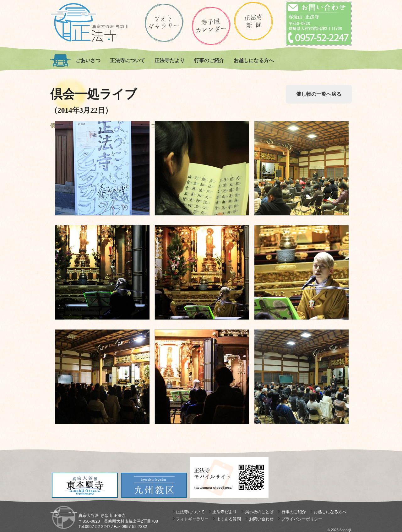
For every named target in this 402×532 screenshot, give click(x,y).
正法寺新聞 (254, 21)
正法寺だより (170, 60)
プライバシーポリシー (302, 519)
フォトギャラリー (192, 519)
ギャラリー (164, 23)
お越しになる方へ (254, 60)
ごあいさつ (88, 60)
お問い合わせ (261, 519)
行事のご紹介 (209, 60)
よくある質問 (229, 519)
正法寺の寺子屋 (211, 26)
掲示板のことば (259, 512)
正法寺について (128, 60)
